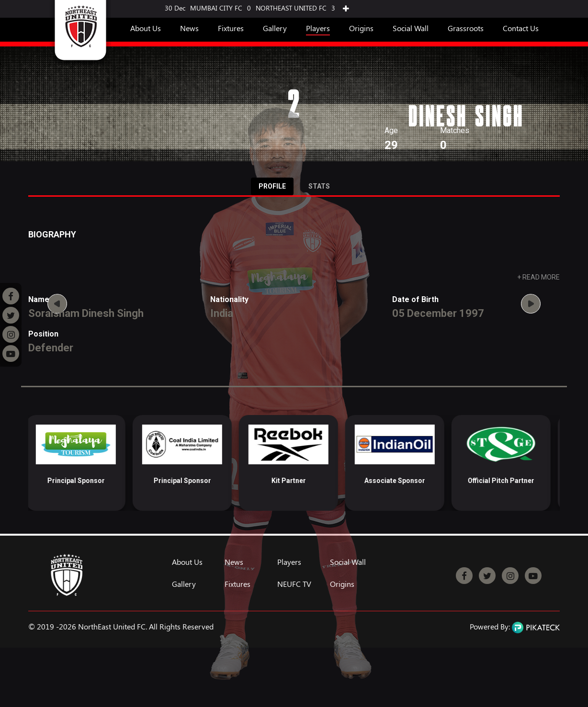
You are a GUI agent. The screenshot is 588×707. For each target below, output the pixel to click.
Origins (361, 28)
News (189, 28)
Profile (272, 186)
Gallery (275, 28)
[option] (78, 463)
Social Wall (411, 28)
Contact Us (521, 28)
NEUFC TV (294, 584)
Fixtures (231, 28)
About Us (146, 28)
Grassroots (466, 28)
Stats (319, 186)
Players (318, 28)
